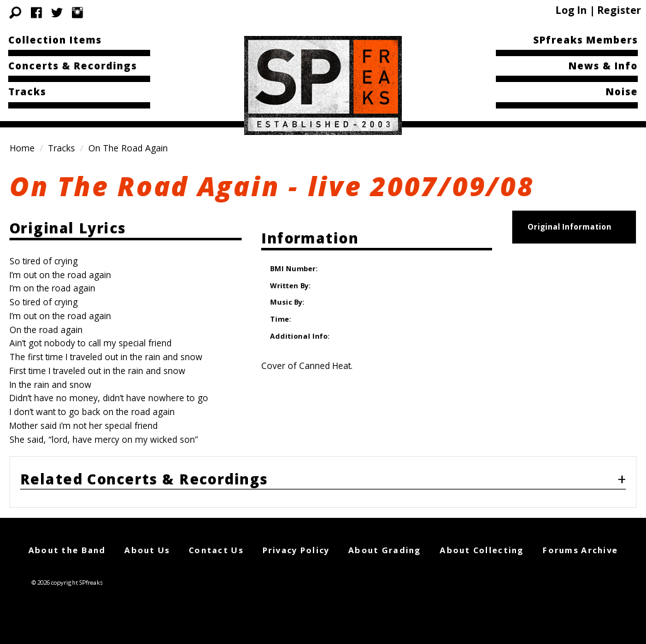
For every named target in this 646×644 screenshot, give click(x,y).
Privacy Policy (296, 550)
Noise (622, 91)
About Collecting (482, 550)
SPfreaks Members (585, 40)
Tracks (27, 91)
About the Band (67, 550)
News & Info (603, 66)
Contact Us (216, 550)
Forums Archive (580, 550)
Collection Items (55, 40)
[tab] (323, 482)
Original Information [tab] (569, 227)
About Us (147, 550)
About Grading (385, 550)
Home (22, 148)
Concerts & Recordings (73, 66)
